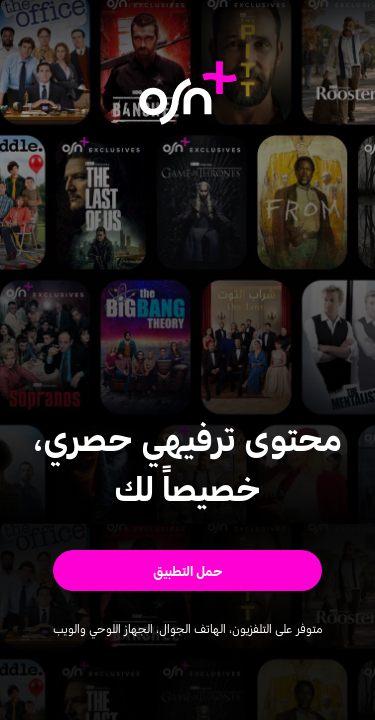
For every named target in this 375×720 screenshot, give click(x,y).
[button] (187, 570)
